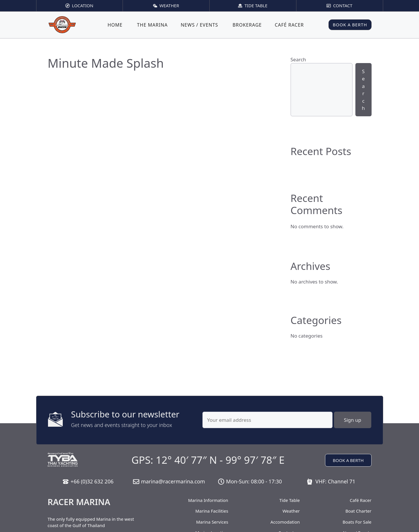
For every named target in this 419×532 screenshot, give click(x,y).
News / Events (199, 25)
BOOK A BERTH (350, 25)
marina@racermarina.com (173, 481)
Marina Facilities (212, 511)
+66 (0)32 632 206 (92, 481)
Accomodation (285, 522)
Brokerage (247, 25)
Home (115, 25)
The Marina (152, 25)
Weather (291, 511)
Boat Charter (358, 511)
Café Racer (289, 25)
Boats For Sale (357, 522)
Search (298, 59)
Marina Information (208, 500)
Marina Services (212, 522)
